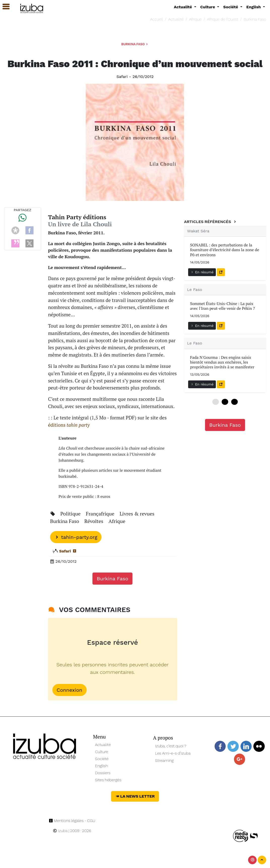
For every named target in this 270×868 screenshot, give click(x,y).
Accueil (156, 19)
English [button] (254, 7)
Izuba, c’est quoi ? (171, 746)
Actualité (176, 19)
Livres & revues (137, 514)
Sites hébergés (108, 780)
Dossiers (103, 773)
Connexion (70, 690)
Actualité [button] (183, 7)
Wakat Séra (198, 231)
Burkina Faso (255, 19)
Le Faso (195, 290)
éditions (69, 425)
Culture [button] (208, 7)
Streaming (164, 761)
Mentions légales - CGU (72, 821)
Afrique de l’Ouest (223, 19)
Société (102, 759)
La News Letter (135, 796)
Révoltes (94, 521)
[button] (4, 7)
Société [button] (231, 7)
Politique (71, 514)
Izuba (60, 831)
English (101, 766)
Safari (122, 77)
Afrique (195, 19)
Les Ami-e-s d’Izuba (173, 753)
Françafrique (101, 514)
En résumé (202, 272)
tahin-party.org (76, 537)
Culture (102, 752)
